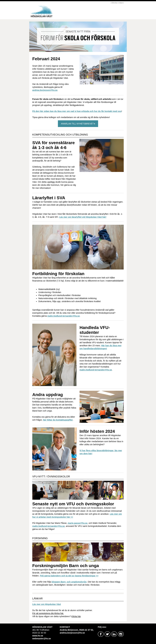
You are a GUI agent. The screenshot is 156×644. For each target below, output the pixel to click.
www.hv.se (38, 636)
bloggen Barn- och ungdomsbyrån (69, 582)
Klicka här (76, 616)
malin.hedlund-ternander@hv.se (64, 316)
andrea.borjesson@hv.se (45, 90)
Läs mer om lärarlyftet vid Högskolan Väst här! (83, 217)
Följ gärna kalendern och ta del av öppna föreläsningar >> (69, 576)
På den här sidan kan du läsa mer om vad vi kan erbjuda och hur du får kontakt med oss (77, 111)
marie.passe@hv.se (78, 523)
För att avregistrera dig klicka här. (48, 613)
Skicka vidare (118, 3)
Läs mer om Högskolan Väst (47, 604)
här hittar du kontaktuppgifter (58, 420)
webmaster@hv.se (42, 639)
